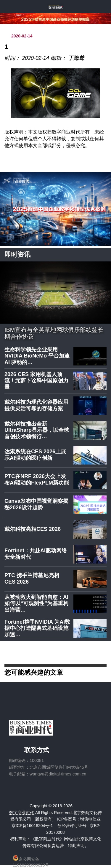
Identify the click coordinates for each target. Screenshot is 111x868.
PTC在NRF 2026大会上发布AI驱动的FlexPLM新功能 (37, 480)
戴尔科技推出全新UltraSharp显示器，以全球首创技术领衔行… (37, 430)
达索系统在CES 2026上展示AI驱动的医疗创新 (35, 455)
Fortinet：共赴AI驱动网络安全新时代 (36, 554)
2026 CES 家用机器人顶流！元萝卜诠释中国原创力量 (36, 381)
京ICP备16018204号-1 (32, 826)
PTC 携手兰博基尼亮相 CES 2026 (32, 579)
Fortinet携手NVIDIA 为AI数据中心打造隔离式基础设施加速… (37, 628)
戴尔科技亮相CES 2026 (33, 529)
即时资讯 (17, 255)
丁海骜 (76, 58)
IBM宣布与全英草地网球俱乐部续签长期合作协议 (54, 333)
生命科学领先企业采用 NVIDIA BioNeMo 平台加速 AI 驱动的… (37, 356)
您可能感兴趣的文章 (34, 672)
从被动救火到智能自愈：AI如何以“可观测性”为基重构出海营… (36, 603)
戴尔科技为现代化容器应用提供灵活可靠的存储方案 (36, 405)
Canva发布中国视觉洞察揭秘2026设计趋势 (36, 504)
